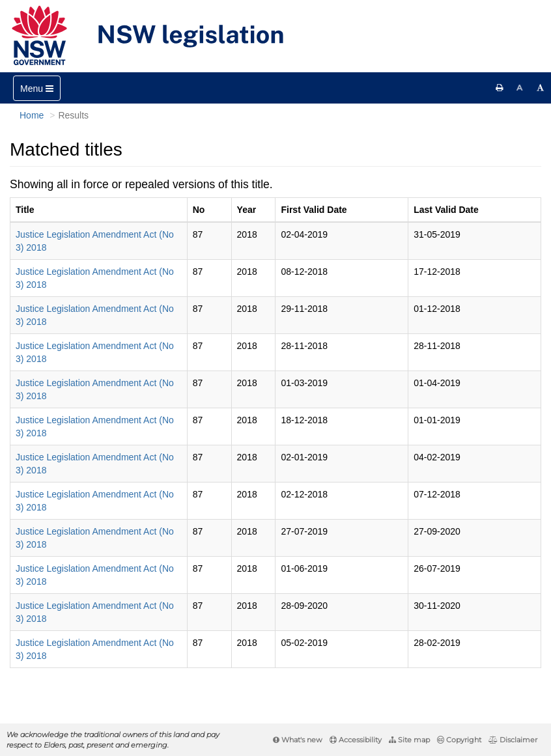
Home (32, 115)
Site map (409, 740)
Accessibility (356, 740)
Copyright (459, 740)
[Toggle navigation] (37, 88)
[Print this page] (500, 88)
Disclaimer (513, 740)
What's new (298, 740)
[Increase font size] (541, 88)
